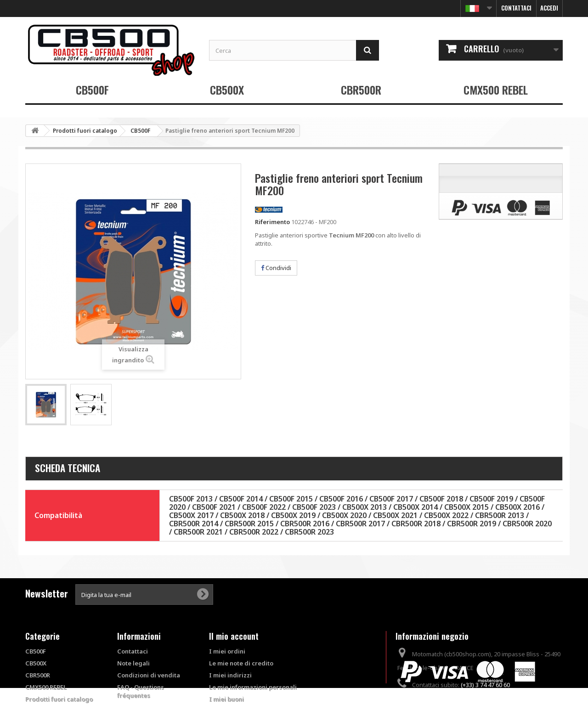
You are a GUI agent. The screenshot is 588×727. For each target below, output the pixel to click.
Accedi (549, 8)
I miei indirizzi (230, 675)
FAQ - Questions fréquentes (141, 691)
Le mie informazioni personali (253, 687)
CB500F (92, 90)
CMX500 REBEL (496, 90)
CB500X (227, 90)
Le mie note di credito (241, 663)
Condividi (276, 268)
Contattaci (516, 8)
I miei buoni (226, 699)
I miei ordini (227, 651)
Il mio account (234, 636)
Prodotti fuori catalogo (59, 699)
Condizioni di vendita (149, 675)
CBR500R (361, 90)
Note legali (133, 663)
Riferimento (272, 222)
